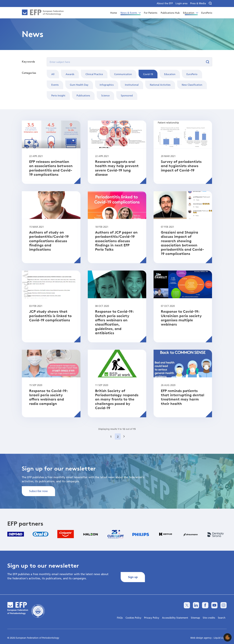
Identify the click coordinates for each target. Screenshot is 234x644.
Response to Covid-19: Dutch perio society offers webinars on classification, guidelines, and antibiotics (114, 322)
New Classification (192, 85)
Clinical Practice (94, 74)
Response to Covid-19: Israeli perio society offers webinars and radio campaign (48, 397)
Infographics (107, 85)
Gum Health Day (79, 85)
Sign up (133, 577)
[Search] (210, 3)
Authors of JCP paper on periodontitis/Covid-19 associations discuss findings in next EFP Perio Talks (116, 241)
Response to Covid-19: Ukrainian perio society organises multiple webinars (181, 318)
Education (170, 74)
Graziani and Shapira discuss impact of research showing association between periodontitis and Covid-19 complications (182, 243)
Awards (70, 74)
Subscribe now (38, 491)
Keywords (28, 61)
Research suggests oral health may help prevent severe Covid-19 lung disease (117, 168)
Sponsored (127, 95)
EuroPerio (192, 74)
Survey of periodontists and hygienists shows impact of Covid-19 (181, 166)
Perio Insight (58, 95)
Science (105, 95)
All (53, 74)
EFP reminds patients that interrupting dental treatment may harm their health (183, 397)
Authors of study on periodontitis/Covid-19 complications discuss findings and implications (49, 241)
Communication (123, 74)
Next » (125, 440)
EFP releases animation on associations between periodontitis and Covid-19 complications (51, 168)
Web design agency (201, 638)
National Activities (160, 85)
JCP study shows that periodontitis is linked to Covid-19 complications (50, 316)
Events (55, 85)
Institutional (132, 85)
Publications (83, 95)
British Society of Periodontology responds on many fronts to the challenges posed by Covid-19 (117, 399)
